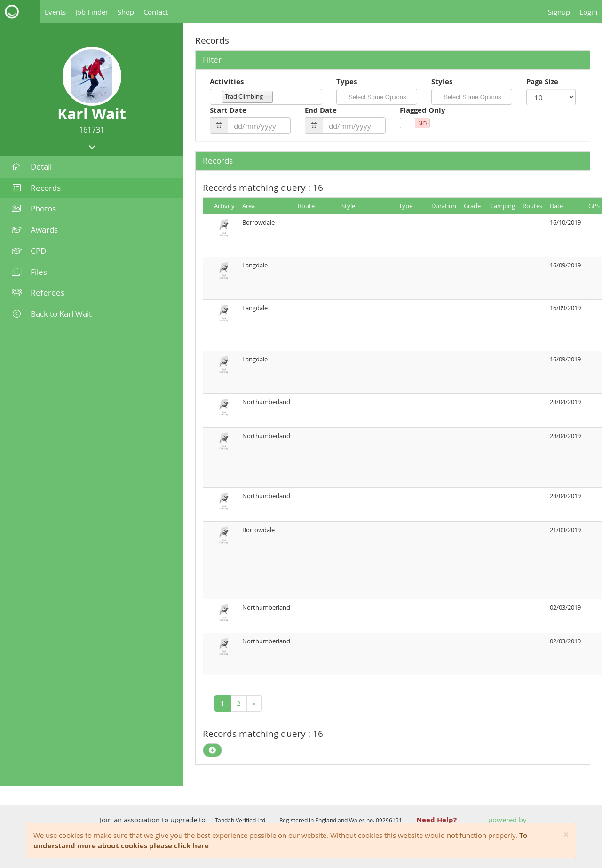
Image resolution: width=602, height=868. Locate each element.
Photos (34, 208)
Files (29, 272)
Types (347, 82)
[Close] (566, 835)
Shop (126, 12)
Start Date (228, 110)
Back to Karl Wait (52, 314)
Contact (156, 12)
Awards (35, 230)
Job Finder (92, 12)
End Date (321, 110)
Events (55, 12)
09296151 (389, 820)
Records (36, 188)
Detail (32, 167)
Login (588, 12)
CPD (29, 251)
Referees (38, 293)
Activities (227, 82)
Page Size (542, 82)
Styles (442, 82)
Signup (559, 12)
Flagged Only (423, 110)
